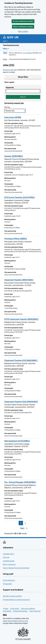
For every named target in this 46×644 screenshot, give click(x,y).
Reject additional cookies (23, 27)
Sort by (7, 107)
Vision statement (35, 611)
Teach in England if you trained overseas (16, 568)
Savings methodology (20, 611)
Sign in (5, 41)
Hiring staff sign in (9, 580)
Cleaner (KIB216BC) (14, 156)
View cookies (23, 31)
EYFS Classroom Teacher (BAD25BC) (21, 319)
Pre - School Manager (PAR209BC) (20, 482)
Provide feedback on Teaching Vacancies (16, 600)
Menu (5, 49)
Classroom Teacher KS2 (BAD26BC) (21, 360)
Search (23, 97)
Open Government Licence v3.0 (15, 621)
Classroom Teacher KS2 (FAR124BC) (21, 402)
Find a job (6, 557)
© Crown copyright (23, 639)
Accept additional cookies (23, 21)
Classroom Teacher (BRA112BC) (19, 280)
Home (5, 59)
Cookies (6, 609)
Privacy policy (15, 609)
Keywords (10, 87)
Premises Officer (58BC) (16, 239)
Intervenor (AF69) (13, 117)
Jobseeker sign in (9, 554)
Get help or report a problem (12, 596)
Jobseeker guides (9, 561)
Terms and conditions (28, 609)
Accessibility (7, 611)
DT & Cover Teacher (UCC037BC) (20, 197)
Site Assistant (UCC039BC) (17, 441)
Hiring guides (7, 584)
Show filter (23, 77)
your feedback (28, 53)
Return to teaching (9, 564)
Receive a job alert (10, 70)
